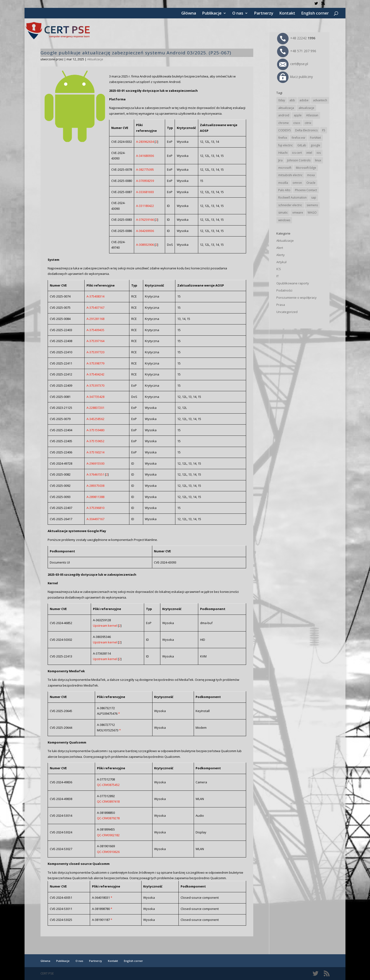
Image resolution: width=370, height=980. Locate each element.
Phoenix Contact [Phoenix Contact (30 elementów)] (306, 190)
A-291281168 (95, 319)
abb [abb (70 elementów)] (292, 100)
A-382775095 (145, 169)
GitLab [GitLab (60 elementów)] (302, 145)
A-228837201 (95, 408)
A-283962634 (145, 142)
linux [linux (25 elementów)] (318, 160)
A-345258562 (95, 419)
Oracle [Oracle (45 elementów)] (311, 183)
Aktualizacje (95, 59)
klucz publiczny (295, 77)
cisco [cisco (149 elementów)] (297, 123)
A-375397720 (95, 352)
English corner (315, 14)
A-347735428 (95, 397)
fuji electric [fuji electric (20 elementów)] (286, 145)
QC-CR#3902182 (108, 835)
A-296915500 (95, 463)
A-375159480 (95, 430)
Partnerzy (264, 14)
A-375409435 (95, 330)
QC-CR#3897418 (108, 801)
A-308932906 (145, 245)
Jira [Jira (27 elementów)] (280, 160)
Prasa (281, 305)
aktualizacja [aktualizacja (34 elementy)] (286, 108)
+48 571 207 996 (297, 51)
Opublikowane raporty (293, 283)
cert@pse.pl (293, 64)
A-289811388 (95, 497)
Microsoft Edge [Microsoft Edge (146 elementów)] (306, 168)
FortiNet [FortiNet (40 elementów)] (315, 138)
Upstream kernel (105, 626)
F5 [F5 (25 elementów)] (324, 130)
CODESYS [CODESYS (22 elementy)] (284, 130)
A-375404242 (95, 374)
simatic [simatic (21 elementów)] (283, 213)
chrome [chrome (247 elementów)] (284, 123)
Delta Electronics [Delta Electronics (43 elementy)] (306, 130)
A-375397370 (95, 385)
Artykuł (281, 262)
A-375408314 (95, 296)
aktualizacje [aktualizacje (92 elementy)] (306, 108)
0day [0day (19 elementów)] (282, 100)
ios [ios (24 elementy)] (319, 153)
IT (278, 276)
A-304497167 (95, 519)
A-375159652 (95, 441)
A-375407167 (95, 308)
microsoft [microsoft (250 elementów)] (285, 168)
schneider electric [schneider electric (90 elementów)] (290, 205)
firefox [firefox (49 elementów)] (283, 138)
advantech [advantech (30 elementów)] (320, 100)
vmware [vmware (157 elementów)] (298, 213)
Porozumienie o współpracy (297, 298)
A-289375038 (95, 486)
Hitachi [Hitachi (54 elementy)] (283, 153)
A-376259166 (145, 220)
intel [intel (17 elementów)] (309, 153)
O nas (238, 14)
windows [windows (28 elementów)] (284, 220)
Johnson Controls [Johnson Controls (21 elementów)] (299, 160)
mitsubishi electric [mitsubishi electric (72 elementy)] (290, 175)
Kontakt (287, 14)
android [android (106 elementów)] (284, 115)
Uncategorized (287, 312)
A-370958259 (145, 181)
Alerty (281, 255)
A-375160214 (95, 452)
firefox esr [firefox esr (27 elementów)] (299, 138)
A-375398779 (95, 363)
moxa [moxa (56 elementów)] (311, 175)
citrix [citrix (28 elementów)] (308, 123)
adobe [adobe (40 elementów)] (304, 100)
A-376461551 (95, 474)
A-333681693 (145, 192)
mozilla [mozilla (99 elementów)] (283, 183)
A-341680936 (145, 156)
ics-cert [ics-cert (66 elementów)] (297, 153)
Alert (280, 248)
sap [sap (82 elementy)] (314, 198)
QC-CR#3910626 (108, 852)
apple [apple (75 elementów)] (298, 115)
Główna (189, 14)
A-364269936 (145, 231)
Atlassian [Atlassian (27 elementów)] (312, 115)
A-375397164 (95, 341)
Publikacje (212, 14)
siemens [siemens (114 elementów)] (312, 205)
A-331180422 (145, 206)
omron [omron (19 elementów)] (297, 183)
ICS (279, 269)
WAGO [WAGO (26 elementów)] (312, 213)
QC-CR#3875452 (108, 785)
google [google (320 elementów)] (315, 145)
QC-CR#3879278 (108, 818)
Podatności (284, 290)
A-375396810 (95, 508)
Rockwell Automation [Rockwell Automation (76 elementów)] (292, 198)
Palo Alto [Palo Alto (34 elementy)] (284, 190)
